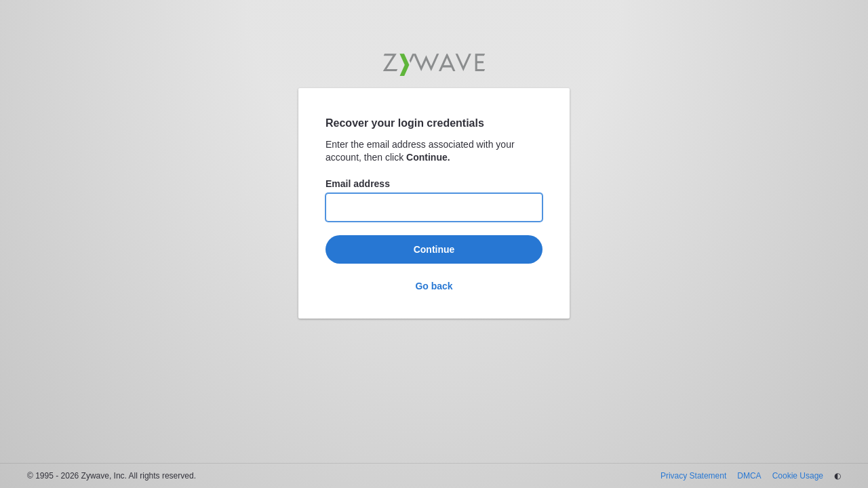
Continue (434, 249)
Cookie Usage (798, 476)
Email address (358, 184)
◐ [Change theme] (837, 476)
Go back (434, 286)
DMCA (749, 476)
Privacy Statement (693, 476)
